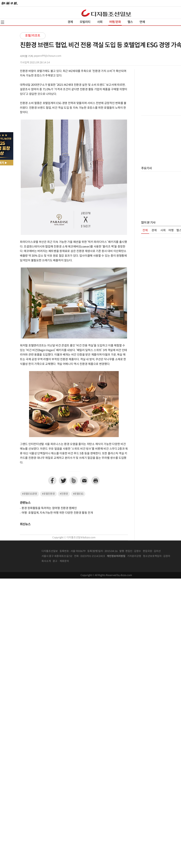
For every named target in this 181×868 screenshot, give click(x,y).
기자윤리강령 (134, 556)
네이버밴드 (74, 480)
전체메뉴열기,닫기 (2, 22)
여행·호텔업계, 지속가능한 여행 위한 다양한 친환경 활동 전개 (57, 513)
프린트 (95, 480)
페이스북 (52, 480)
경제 (70, 22)
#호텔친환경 (48, 494)
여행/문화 (115, 22)
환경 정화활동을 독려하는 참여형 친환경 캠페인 (49, 508)
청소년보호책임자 (152, 556)
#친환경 (64, 494)
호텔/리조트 (33, 36)
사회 (100, 22)
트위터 (63, 480)
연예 (142, 22)
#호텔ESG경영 (30, 494)
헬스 (130, 22)
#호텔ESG (78, 494)
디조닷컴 (106, 13)
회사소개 (46, 561)
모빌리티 (85, 22)
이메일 (84, 480)
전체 (145, 230)
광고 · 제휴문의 (61, 561)
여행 (171, 230)
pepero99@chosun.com (47, 56)
